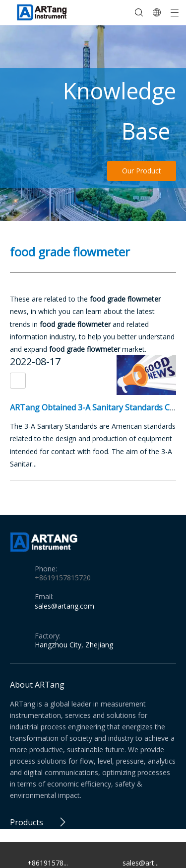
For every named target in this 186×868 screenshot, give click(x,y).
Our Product (142, 171)
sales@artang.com (64, 606)
